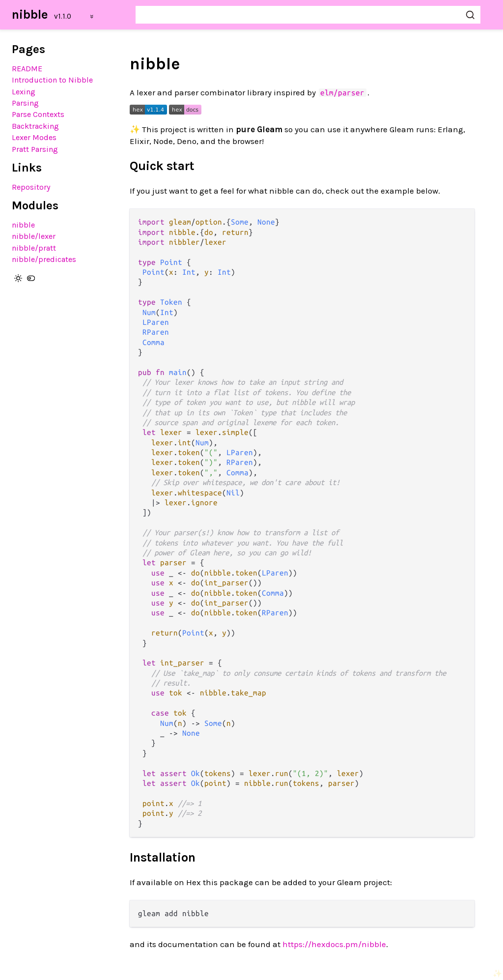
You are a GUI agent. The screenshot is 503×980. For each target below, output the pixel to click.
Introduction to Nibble (52, 80)
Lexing (24, 92)
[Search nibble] (308, 15)
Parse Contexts (38, 114)
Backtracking (35, 126)
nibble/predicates (44, 259)
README (27, 69)
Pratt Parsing (35, 149)
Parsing (25, 103)
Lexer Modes (34, 137)
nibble (30, 14)
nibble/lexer (34, 236)
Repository (31, 187)
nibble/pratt (34, 248)
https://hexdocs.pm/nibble (334, 944)
